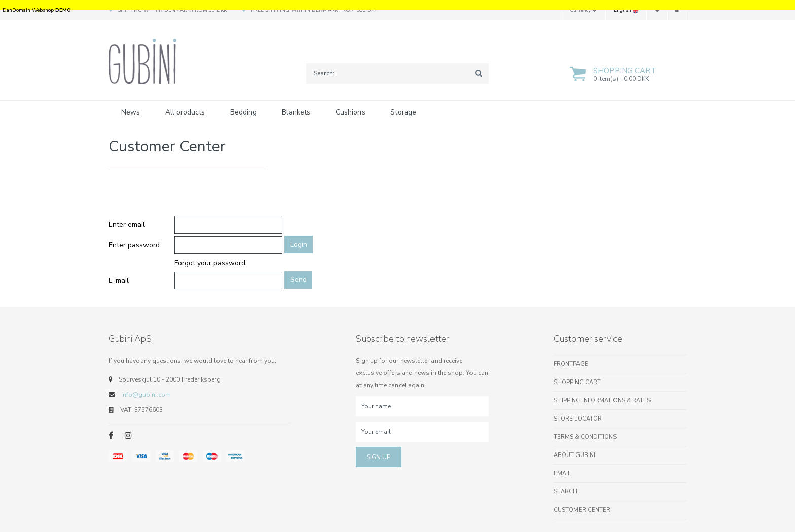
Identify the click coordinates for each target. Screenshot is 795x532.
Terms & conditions (585, 437)
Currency (584, 10)
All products (185, 112)
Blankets (296, 112)
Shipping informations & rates (602, 401)
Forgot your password (210, 263)
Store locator (578, 419)
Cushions (350, 112)
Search (566, 492)
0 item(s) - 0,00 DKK (621, 79)
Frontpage (571, 364)
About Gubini (574, 455)
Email (562, 473)
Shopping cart (625, 71)
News (131, 112)
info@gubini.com (146, 395)
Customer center (582, 510)
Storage (403, 112)
